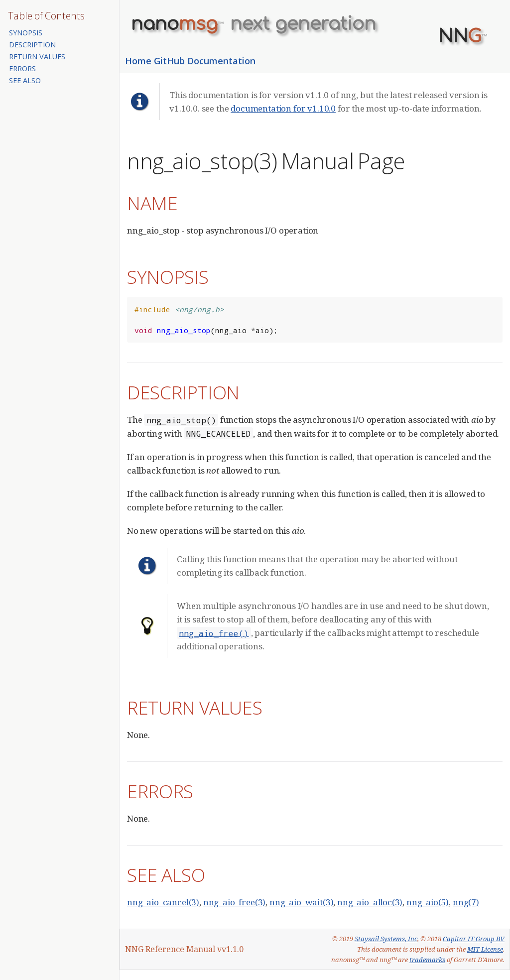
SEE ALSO (25, 80)
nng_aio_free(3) (234, 902)
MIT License (485, 949)
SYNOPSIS (26, 33)
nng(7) (466, 902)
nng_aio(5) (428, 902)
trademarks (427, 960)
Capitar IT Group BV (474, 939)
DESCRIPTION (32, 45)
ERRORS (22, 68)
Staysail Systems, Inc (386, 939)
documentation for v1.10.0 (283, 108)
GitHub (169, 61)
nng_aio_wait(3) (301, 902)
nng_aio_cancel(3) (163, 902)
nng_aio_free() (214, 633)
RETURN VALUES (37, 57)
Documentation (221, 61)
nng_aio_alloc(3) (370, 902)
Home (138, 61)
